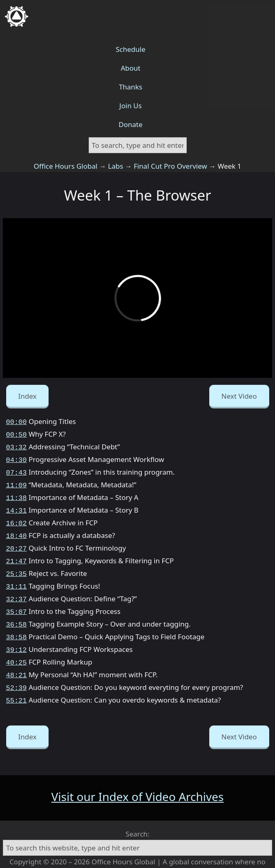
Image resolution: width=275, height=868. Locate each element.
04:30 (17, 457)
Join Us (131, 106)
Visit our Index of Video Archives (138, 778)
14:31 (17, 504)
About (130, 68)
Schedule (131, 49)
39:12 (17, 635)
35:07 (17, 599)
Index (28, 396)
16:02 (17, 516)
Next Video (239, 396)
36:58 (17, 611)
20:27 (17, 540)
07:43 (17, 469)
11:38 (17, 492)
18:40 (17, 528)
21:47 (17, 552)
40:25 (17, 646)
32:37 (17, 587)
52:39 (17, 670)
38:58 (17, 623)
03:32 (17, 445)
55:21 (17, 682)
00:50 (17, 433)
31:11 (17, 575)
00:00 (17, 421)
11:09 (17, 481)
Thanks (131, 87)
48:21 (17, 658)
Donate (130, 124)
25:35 (17, 563)
